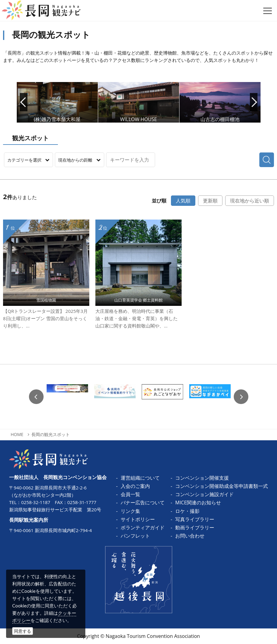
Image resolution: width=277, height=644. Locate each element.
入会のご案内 (135, 486)
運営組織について (140, 478)
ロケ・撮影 (187, 511)
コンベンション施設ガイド (204, 494)
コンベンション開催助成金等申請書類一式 (222, 486)
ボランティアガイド (143, 528)
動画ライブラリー (195, 528)
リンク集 (130, 511)
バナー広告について (143, 503)
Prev (24, 102)
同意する (23, 631)
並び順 (159, 201)
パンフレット (135, 536)
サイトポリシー (138, 519)
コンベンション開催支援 (202, 478)
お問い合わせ (190, 536)
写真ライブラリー (195, 519)
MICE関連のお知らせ (198, 503)
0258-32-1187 (36, 502)
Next (254, 102)
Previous (36, 397)
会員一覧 (130, 494)
